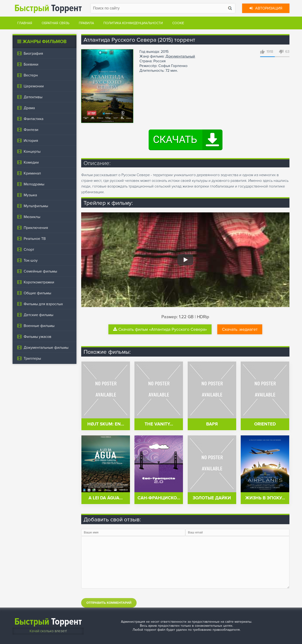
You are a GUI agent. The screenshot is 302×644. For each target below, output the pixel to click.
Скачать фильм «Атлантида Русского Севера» (160, 329)
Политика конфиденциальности (133, 23)
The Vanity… (159, 424)
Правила (86, 23)
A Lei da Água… (106, 498)
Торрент (48, 8)
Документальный (180, 56)
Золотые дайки (212, 498)
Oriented (265, 424)
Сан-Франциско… (159, 498)
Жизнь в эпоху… (265, 498)
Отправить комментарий (109, 603)
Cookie (178, 23)
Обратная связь (56, 23)
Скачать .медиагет (240, 329)
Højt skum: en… (106, 424)
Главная (25, 23)
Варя (212, 424)
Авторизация (266, 8)
